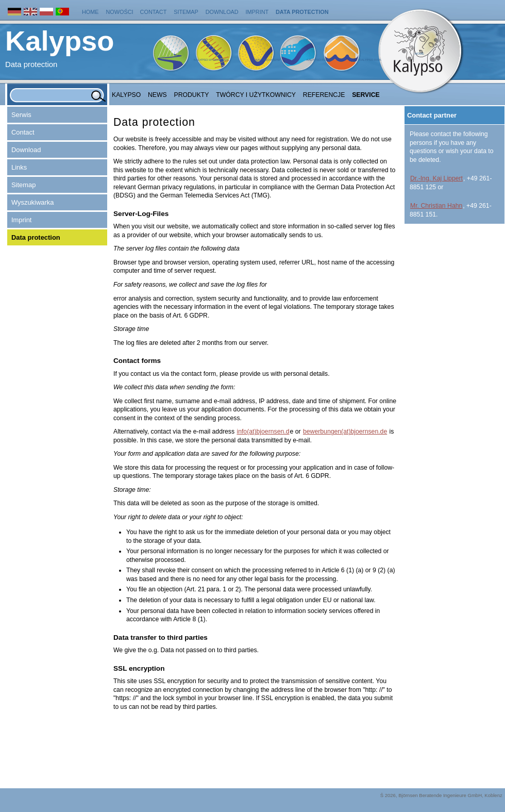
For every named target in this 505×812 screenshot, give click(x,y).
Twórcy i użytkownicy (256, 95)
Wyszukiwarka (32, 202)
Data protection (302, 12)
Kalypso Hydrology (211, 60)
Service (366, 95)
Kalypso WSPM (267, 60)
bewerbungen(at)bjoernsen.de (345, 432)
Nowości (120, 12)
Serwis (21, 115)
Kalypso (126, 95)
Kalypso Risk (370, 60)
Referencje (324, 95)
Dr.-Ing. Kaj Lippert (436, 178)
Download (222, 12)
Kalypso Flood (319, 60)
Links (19, 167)
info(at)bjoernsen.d (263, 432)
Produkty (192, 95)
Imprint (257, 12)
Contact (154, 12)
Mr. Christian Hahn (436, 206)
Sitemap (186, 12)
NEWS (157, 95)
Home (90, 12)
